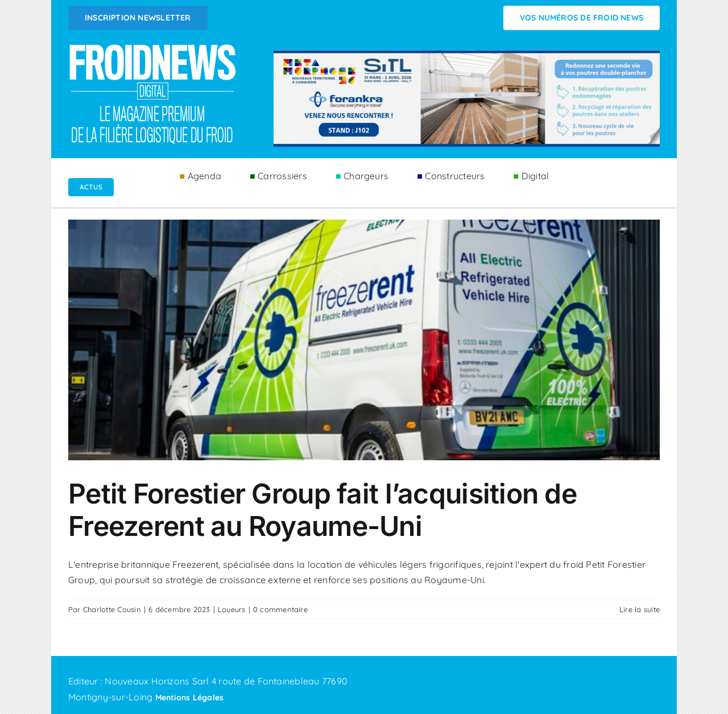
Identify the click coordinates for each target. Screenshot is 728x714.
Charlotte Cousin (112, 609)
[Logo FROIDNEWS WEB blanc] (154, 47)
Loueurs (232, 609)
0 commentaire (280, 609)
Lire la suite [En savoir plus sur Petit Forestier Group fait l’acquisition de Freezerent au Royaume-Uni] (640, 609)
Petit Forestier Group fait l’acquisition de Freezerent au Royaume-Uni (322, 510)
